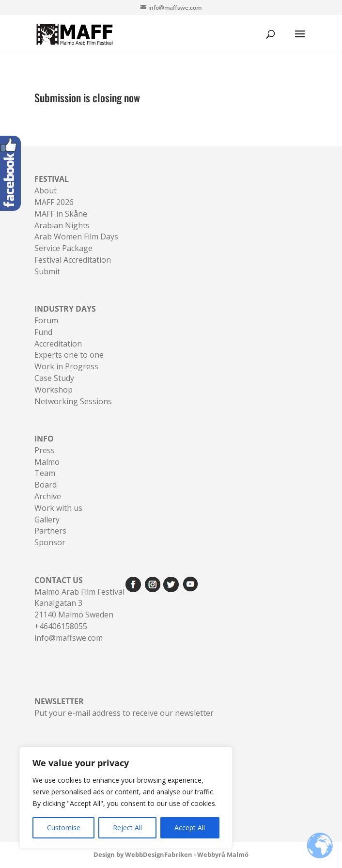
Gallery (47, 520)
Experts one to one (69, 355)
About (46, 190)
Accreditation (58, 344)
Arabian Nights (62, 225)
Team (45, 473)
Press (45, 450)
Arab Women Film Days (76, 237)
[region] (126, 798)
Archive (48, 496)
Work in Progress (66, 366)
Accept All (190, 828)
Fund (43, 332)
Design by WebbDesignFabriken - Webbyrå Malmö (171, 854)
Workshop (54, 390)
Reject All (127, 828)
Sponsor (50, 542)
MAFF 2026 (54, 202)
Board (46, 485)
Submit (47, 271)
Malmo (47, 462)
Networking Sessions (73, 401)
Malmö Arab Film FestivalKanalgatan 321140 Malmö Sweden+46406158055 (79, 603)
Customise (64, 828)
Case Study (54, 378)
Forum (46, 320)
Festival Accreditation (73, 260)
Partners (50, 531)
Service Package (63, 248)
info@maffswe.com (69, 638)
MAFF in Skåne (61, 214)
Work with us (58, 508)
